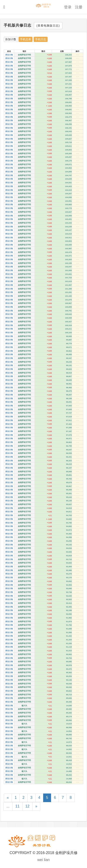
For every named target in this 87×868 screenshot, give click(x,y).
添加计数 (11, 39)
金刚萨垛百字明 (24, 55)
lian (47, 860)
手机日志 (41, 39)
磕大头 (24, 706)
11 (17, 806)
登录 (68, 7)
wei (40, 860)
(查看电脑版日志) (48, 26)
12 (27, 806)
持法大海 (9, 55)
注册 (79, 7)
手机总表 (26, 39)
